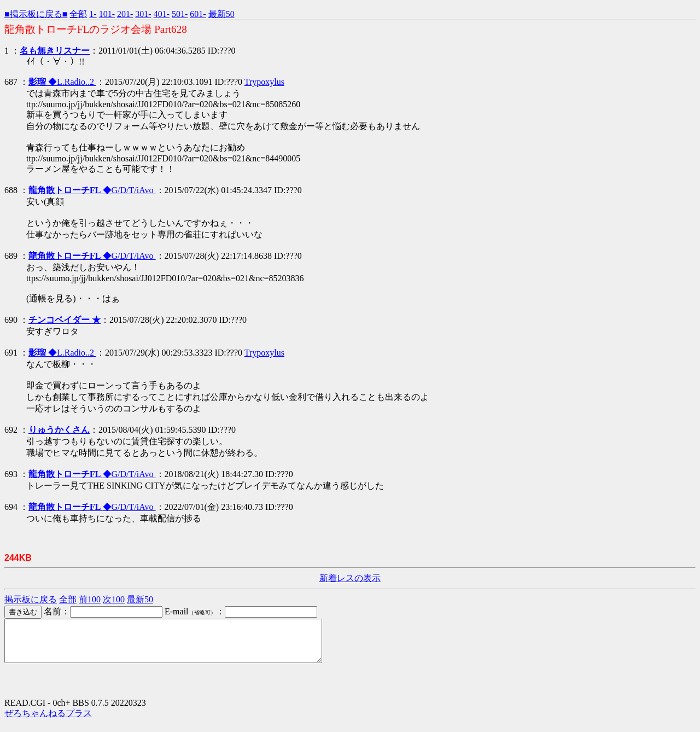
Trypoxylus (264, 82)
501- (180, 14)
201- (125, 14)
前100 (90, 599)
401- (162, 14)
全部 (78, 14)
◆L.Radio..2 (62, 82)
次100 (114, 599)
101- (107, 14)
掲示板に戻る (31, 599)
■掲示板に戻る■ (36, 14)
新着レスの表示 (350, 578)
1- (93, 14)
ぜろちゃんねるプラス (48, 721)
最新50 (221, 14)
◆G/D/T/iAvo (92, 190)
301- (143, 14)
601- (198, 14)
